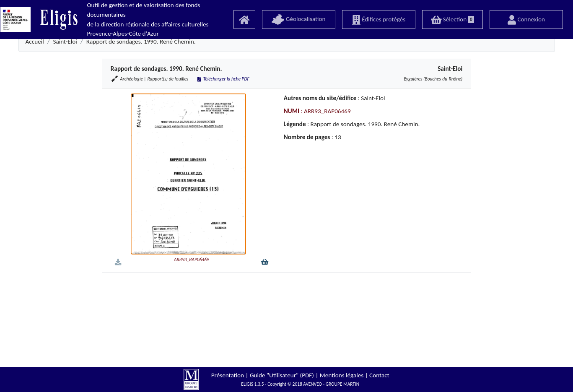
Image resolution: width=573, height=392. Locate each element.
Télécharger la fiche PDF (223, 79)
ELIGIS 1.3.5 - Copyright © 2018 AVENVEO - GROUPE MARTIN (300, 384)
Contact (379, 375)
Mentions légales (342, 375)
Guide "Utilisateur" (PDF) (282, 375)
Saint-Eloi (65, 42)
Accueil (35, 42)
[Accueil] (244, 19)
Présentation (228, 375)
